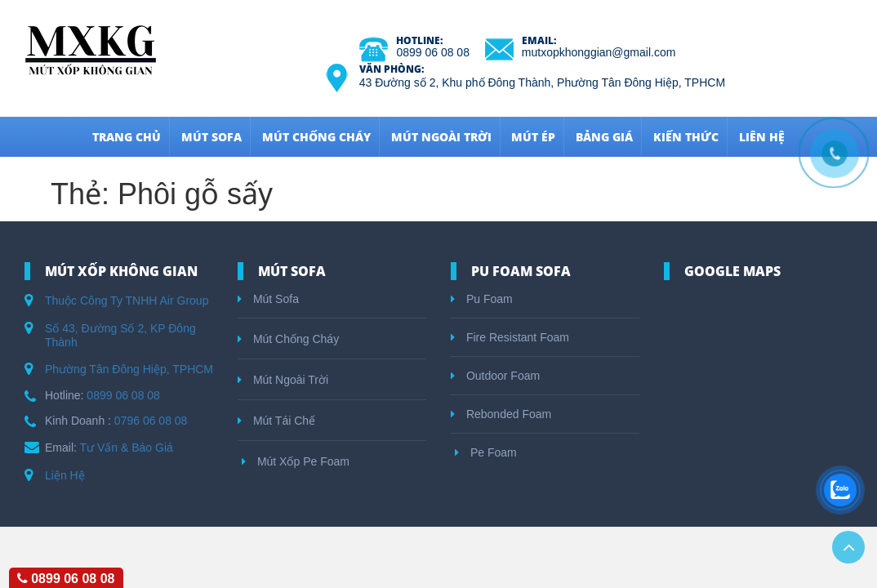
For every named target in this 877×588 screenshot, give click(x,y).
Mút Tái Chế (276, 421)
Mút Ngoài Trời (441, 137)
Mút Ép (533, 137)
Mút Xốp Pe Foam (296, 461)
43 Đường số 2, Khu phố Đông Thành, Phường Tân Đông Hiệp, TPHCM (542, 82)
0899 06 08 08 (433, 52)
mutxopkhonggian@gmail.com (599, 52)
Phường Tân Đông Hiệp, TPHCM (129, 369)
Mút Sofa (211, 137)
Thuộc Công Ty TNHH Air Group (127, 301)
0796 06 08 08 (151, 421)
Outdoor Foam (495, 376)
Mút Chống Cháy (316, 137)
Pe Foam (486, 452)
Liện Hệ (65, 475)
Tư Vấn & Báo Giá (127, 448)
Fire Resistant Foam (510, 337)
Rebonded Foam (501, 414)
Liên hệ (762, 137)
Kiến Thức (686, 137)
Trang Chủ (127, 137)
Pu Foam (482, 299)
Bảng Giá (604, 137)
